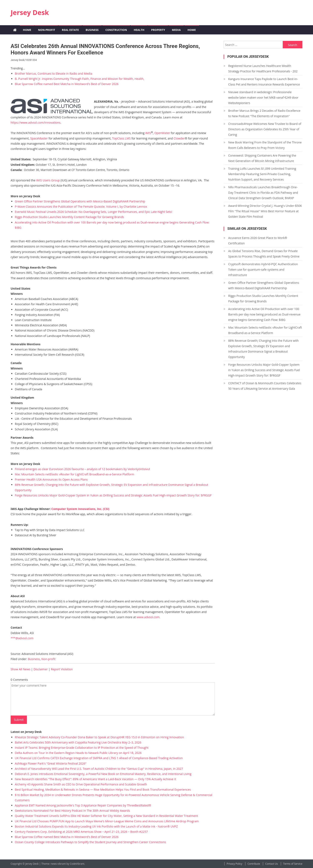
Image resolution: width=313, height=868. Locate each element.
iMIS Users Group (48, 180)
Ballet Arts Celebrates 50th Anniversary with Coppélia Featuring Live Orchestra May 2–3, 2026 (78, 742)
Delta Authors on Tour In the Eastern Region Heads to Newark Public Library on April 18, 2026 (78, 753)
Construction (116, 30)
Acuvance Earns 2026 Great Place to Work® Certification (258, 241)
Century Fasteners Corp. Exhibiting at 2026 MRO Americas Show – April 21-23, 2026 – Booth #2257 (81, 832)
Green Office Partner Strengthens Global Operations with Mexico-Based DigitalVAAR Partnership (80, 201)
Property (158, 30)
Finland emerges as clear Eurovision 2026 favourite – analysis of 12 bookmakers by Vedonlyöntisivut (83, 469)
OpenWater (162, 133)
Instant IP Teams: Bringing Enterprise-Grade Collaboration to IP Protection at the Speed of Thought (82, 748)
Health (139, 30)
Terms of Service (293, 864)
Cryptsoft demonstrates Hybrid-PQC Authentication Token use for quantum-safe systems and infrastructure (263, 269)
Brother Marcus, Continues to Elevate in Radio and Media (54, 73)
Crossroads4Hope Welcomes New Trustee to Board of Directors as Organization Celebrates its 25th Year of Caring (265, 129)
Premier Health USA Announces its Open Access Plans (51, 479)
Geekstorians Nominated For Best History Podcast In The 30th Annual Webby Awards (72, 811)
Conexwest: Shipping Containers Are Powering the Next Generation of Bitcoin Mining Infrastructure (262, 158)
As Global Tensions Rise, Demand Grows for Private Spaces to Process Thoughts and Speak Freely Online (264, 254)
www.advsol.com (148, 617)
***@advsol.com (22, 638)
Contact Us (272, 864)
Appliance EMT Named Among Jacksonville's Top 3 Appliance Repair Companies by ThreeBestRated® (83, 805)
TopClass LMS (121, 138)
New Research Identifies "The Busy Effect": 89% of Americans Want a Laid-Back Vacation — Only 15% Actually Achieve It (95, 779)
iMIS (148, 133)
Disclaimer (41, 669)
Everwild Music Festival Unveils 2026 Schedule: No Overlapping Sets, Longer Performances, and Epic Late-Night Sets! (93, 212)
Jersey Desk (30, 12)
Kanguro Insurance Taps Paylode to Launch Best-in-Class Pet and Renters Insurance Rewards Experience (264, 82)
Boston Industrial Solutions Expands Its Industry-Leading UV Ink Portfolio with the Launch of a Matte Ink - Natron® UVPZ (96, 826)
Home (27, 30)
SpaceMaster (39, 138)
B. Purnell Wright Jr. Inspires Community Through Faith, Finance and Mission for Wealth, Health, (80, 79)
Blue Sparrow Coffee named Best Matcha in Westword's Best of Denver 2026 (67, 84)
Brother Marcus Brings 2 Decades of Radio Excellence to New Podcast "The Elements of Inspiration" (264, 113)
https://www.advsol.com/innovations (36, 122)
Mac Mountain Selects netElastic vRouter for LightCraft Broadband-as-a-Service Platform (74, 474)
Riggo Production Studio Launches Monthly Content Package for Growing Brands (69, 217)
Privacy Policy (235, 864)
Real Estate (70, 30)
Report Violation (62, 669)
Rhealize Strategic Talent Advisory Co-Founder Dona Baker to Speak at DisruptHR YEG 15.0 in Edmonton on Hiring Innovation (99, 737)
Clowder (179, 138)
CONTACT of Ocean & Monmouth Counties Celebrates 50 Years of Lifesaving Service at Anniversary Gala (265, 386)
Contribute (254, 864)
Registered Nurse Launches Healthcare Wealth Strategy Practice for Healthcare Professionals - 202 (263, 68)
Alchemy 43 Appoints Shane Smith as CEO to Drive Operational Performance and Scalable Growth (81, 784)
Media (176, 30)
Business (92, 30)
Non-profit (46, 30)
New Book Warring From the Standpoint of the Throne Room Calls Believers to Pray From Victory (265, 145)
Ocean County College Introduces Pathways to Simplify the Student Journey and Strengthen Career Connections (90, 842)
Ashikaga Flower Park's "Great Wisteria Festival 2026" (51, 763)
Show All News (21, 669)
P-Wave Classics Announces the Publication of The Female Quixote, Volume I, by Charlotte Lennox (81, 207)
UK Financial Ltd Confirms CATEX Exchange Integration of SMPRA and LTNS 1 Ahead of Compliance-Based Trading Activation (99, 758)
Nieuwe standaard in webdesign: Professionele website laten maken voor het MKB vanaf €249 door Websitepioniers (263, 97)
